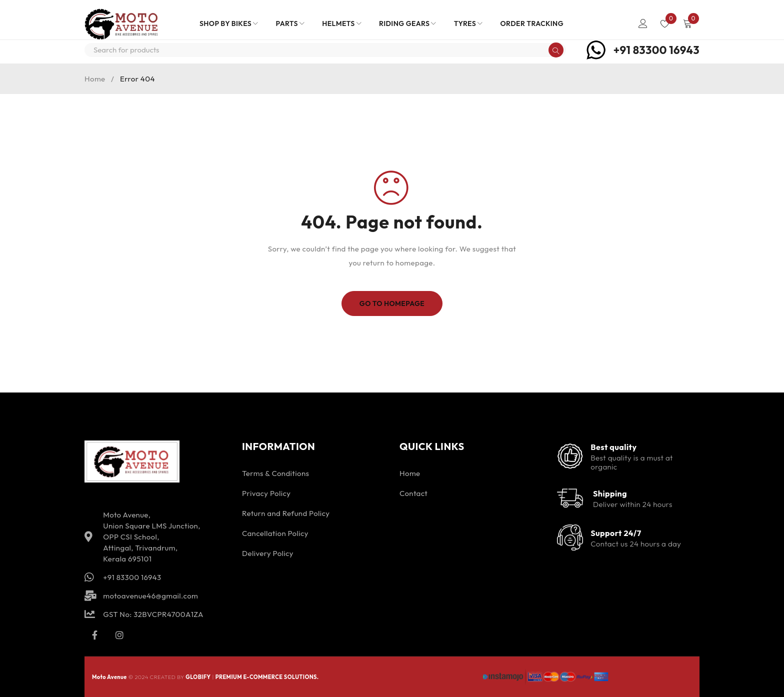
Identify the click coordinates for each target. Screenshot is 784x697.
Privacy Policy (266, 493)
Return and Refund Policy (286, 513)
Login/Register (643, 23)
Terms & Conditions (275, 473)
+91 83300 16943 (656, 50)
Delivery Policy (268, 553)
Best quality (613, 447)
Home (95, 79)
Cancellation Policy (275, 533)
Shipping (610, 493)
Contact (413, 493)
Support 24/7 (616, 533)
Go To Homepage (392, 303)
